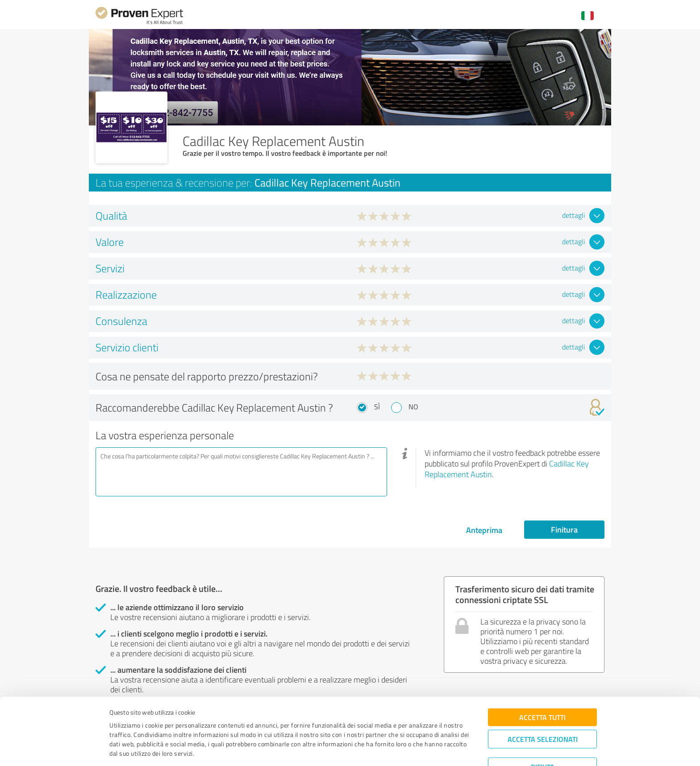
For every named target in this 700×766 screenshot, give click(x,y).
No (413, 407)
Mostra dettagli (408, 749)
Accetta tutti (542, 688)
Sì (377, 407)
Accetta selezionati (543, 710)
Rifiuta (543, 737)
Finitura (564, 529)
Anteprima (484, 530)
